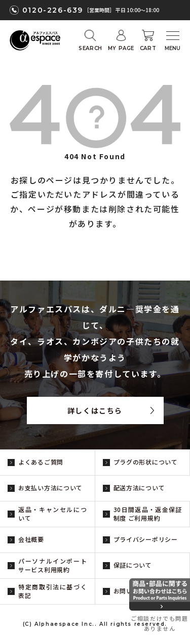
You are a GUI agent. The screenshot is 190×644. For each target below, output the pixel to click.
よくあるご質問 (41, 462)
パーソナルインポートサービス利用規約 (53, 565)
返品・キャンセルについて (53, 514)
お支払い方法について (50, 488)
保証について (133, 565)
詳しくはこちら (95, 410)
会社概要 (31, 539)
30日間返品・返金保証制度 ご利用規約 (148, 514)
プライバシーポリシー (146, 539)
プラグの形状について (146, 462)
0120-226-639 (53, 10)
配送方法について (139, 488)
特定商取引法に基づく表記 (53, 591)
